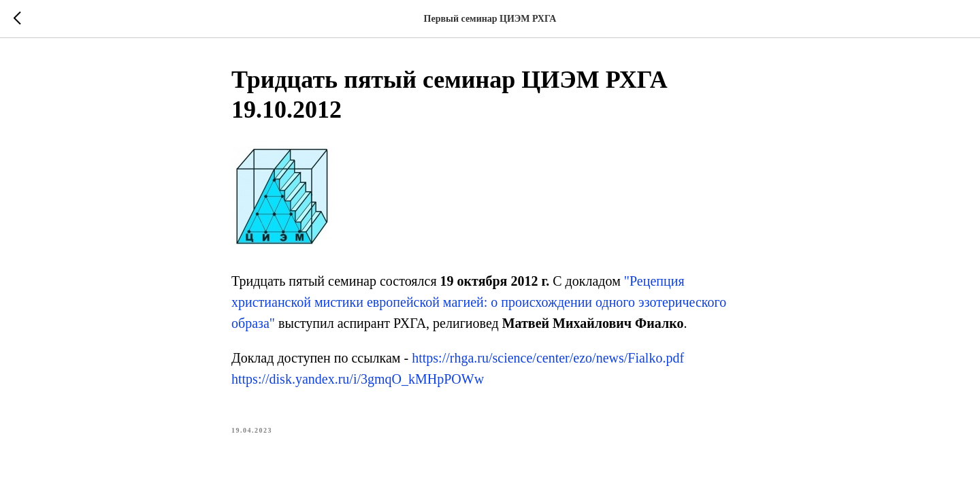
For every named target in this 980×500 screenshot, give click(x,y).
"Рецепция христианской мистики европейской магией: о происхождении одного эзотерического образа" (479, 302)
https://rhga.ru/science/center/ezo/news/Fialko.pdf (548, 358)
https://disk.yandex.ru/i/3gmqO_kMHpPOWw (358, 379)
